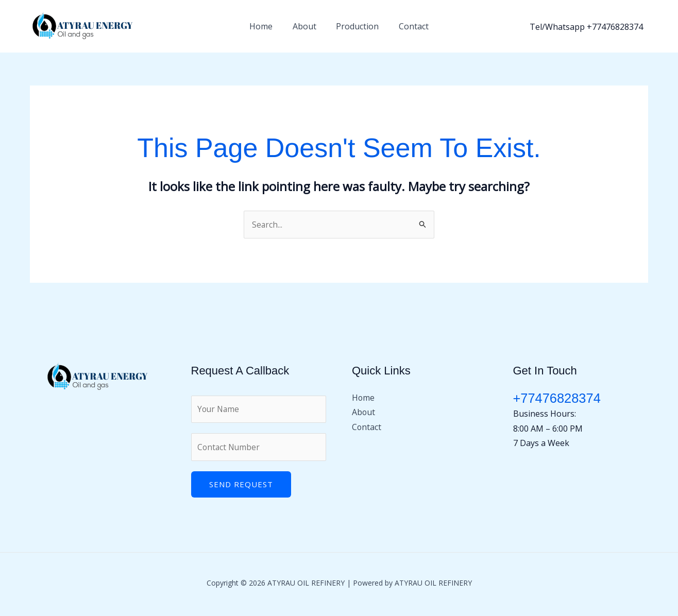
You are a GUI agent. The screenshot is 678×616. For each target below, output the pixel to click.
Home (266, 26)
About (306, 26)
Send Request (241, 486)
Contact (409, 26)
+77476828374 (558, 398)
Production (356, 26)
